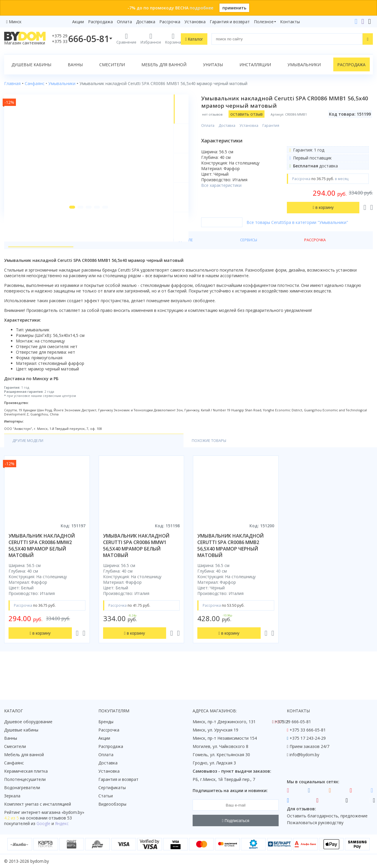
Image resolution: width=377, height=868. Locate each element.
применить (234, 8)
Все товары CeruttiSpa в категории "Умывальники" (309, 238)
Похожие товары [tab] (84, 464)
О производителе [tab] (109, 262)
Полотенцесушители (25, 779)
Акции (78, 22)
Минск (15, 22)
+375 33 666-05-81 (308, 730)
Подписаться (236, 821)
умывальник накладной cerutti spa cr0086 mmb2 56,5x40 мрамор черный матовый (230, 569)
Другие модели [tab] (30, 464)
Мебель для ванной (164, 65)
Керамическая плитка (26, 771)
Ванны (75, 65)
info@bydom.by (304, 755)
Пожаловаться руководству (315, 823)
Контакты (290, 22)
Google (43, 823)
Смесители (112, 65)
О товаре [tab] (23, 262)
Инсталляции (255, 65)
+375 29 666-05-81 (293, 722)
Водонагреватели (22, 788)
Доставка (146, 22)
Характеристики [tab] (61, 262)
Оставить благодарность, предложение (327, 816)
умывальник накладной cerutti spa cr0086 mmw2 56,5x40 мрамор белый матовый (42, 569)
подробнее (201, 8)
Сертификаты (112, 788)
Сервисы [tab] (148, 262)
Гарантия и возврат (230, 22)
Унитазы (213, 65)
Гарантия (283, 125)
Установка (195, 22)
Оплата (124, 22)
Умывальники (304, 65)
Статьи (106, 796)
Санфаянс (14, 763)
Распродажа (100, 22)
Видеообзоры (112, 804)
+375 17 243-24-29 (308, 738)
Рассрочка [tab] (178, 262)
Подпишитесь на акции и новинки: (230, 790)
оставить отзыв (259, 114)
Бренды (106, 722)
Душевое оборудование (28, 722)
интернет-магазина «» (53, 812)
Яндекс (62, 823)
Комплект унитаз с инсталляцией (38, 804)
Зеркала (12, 796)
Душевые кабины (31, 65)
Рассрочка (170, 22)
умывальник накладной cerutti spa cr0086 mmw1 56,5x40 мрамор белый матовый (136, 569)
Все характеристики (233, 185)
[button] (65, 236)
